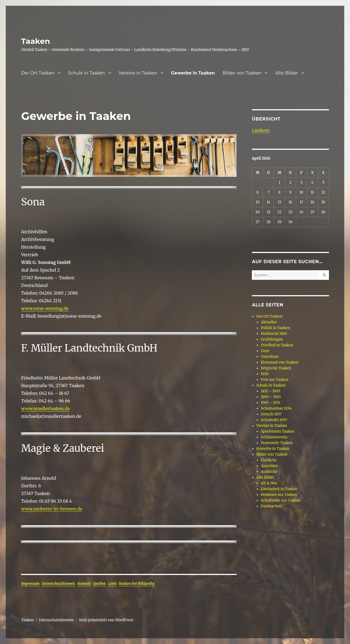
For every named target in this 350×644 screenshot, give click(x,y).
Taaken (36, 41)
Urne (265, 351)
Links (113, 584)
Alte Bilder (286, 73)
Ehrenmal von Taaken (280, 362)
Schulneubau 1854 (276, 408)
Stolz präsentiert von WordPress (106, 620)
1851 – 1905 (271, 391)
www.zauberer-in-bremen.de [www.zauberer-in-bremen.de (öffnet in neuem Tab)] (52, 509)
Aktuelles (269, 322)
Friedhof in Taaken (277, 345)
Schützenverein (274, 437)
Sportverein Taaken (278, 431)
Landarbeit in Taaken (279, 489)
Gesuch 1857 (271, 414)
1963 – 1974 (271, 403)
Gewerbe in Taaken (193, 73)
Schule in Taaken (87, 73)
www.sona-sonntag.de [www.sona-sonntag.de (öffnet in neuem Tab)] (45, 308)
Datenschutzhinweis (59, 584)
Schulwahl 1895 (274, 420)
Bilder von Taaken (242, 73)
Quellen (99, 584)
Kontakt (84, 584)
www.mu (31, 409)
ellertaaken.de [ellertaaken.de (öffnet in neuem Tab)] (55, 409)
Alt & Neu (269, 483)
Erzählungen (272, 339)
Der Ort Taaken (38, 73)
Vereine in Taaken (138, 73)
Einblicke (269, 460)
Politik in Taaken (275, 328)
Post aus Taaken (275, 380)
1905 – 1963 (271, 397)
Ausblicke (269, 472)
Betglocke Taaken (276, 368)
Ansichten (269, 466)
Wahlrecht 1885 (274, 334)
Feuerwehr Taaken (277, 443)
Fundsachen (271, 506)
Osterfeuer (270, 357)
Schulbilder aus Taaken (281, 500)
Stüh (265, 374)
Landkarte (261, 130)
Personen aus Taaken (279, 495)
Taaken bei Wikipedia (137, 584)
